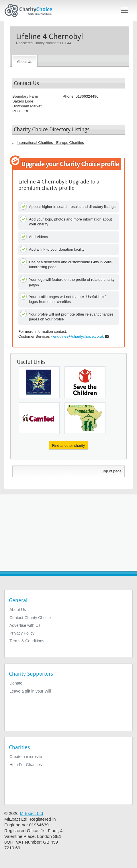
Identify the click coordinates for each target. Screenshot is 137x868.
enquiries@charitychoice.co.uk (78, 336)
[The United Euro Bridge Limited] (39, 382)
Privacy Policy (22, 633)
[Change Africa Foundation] (85, 418)
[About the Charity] (25, 61)
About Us (18, 610)
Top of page (112, 471)
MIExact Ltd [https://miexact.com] (31, 813)
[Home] (31, 10)
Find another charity (69, 445)
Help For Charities (26, 765)
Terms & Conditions (27, 641)
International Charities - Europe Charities (50, 143)
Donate (16, 683)
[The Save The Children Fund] (85, 382)
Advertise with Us (25, 625)
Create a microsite (26, 757)
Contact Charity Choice (30, 618)
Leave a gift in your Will (30, 691)
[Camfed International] (39, 418)
